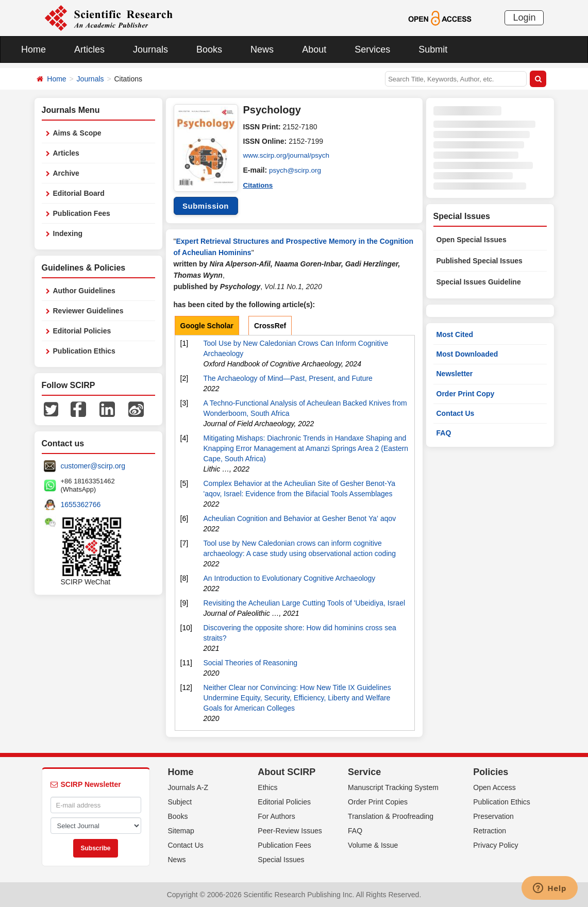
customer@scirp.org (93, 466)
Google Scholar (207, 326)
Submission (206, 206)
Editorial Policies (82, 331)
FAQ (444, 433)
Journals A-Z (188, 787)
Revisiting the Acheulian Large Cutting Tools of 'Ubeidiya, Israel (305, 603)
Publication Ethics (84, 351)
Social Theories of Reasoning (251, 663)
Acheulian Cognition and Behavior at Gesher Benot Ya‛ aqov (300, 518)
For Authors (276, 816)
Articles (89, 49)
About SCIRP (287, 772)
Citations (259, 184)
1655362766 (81, 505)
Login (524, 18)
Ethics (267, 787)
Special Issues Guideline (479, 282)
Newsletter (455, 374)
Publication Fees (82, 213)
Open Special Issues (472, 240)
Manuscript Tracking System (393, 787)
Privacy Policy (495, 845)
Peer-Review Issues (290, 831)
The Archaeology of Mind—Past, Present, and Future (288, 378)
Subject (180, 802)
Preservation (493, 816)
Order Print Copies (378, 802)
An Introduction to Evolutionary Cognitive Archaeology (290, 578)
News (262, 49)
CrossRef (270, 326)
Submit (433, 49)
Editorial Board (79, 193)
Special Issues (281, 860)
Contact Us (456, 413)
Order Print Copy (466, 394)
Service (364, 772)
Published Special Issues (480, 261)
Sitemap (181, 831)
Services (372, 49)
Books (209, 49)
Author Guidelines (84, 291)
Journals (150, 49)
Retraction (490, 831)
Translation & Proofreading (391, 816)
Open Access (494, 787)
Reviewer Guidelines (88, 311)
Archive (66, 173)
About (314, 49)
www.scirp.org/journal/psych (288, 156)
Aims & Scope (77, 133)
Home (33, 49)
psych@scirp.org (296, 170)
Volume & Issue (373, 845)
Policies (491, 772)
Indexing (68, 233)
